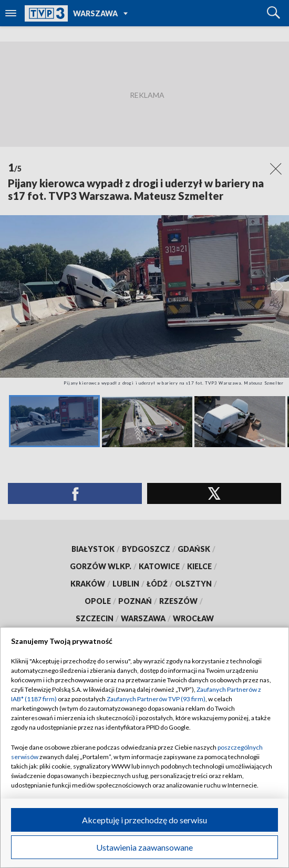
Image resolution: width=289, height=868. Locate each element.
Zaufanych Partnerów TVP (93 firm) (156, 699)
